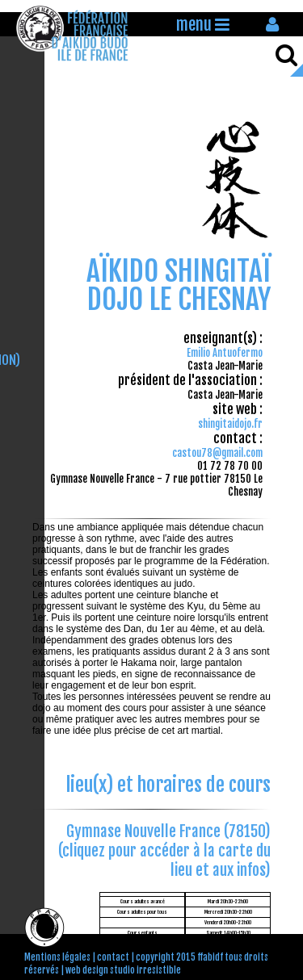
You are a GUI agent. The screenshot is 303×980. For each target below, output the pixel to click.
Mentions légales (57, 957)
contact (113, 957)
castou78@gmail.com (217, 453)
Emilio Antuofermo (225, 353)
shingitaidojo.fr (230, 424)
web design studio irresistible (123, 970)
